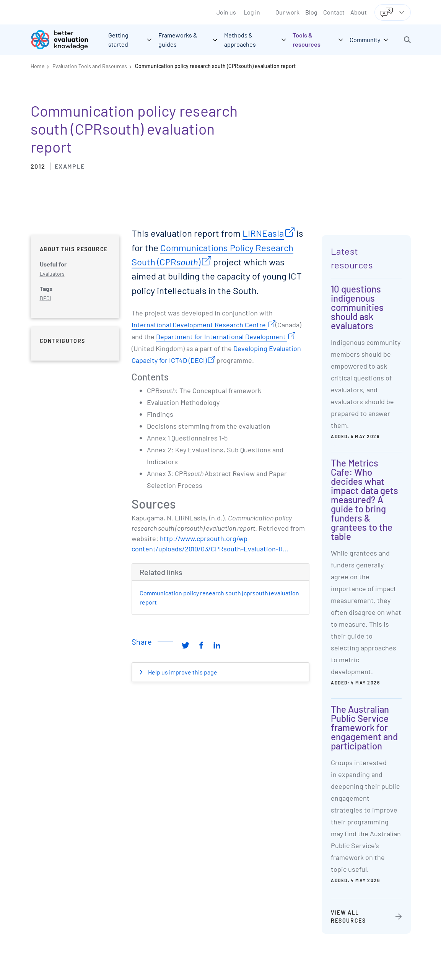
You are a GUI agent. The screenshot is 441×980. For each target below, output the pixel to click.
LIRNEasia (263, 233)
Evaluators (52, 274)
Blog (311, 12)
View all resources (348, 917)
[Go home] (65, 40)
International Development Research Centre (199, 325)
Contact (334, 12)
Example (70, 166)
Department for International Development (222, 336)
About (359, 12)
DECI (46, 298)
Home (37, 66)
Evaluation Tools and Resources (90, 66)
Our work (287, 12)
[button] (407, 40)
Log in (252, 12)
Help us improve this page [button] (182, 672)
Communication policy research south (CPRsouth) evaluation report (215, 66)
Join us (226, 12)
